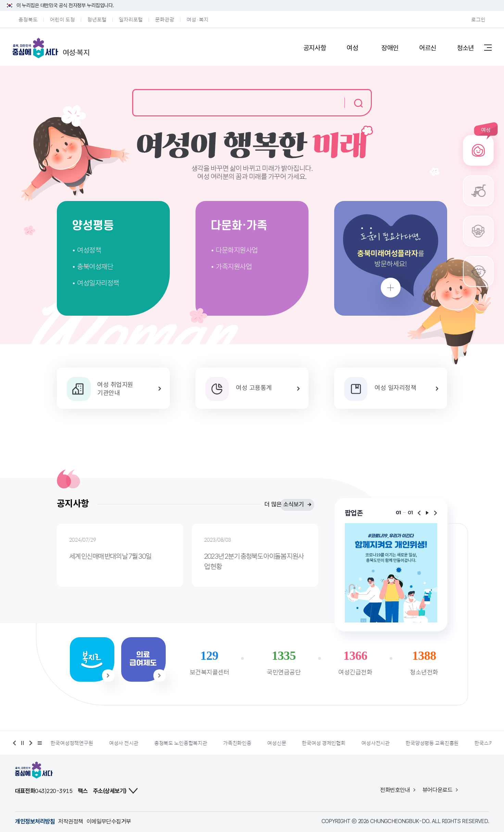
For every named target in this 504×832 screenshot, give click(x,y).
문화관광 (165, 19)
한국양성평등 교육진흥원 (471, 743)
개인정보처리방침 (35, 821)
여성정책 (89, 250)
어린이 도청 (62, 19)
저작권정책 (71, 821)
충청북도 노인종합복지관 (220, 743)
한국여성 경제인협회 (363, 743)
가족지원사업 (234, 266)
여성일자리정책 (98, 283)
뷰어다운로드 (438, 790)
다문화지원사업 (237, 250)
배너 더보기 (39, 743)
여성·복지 (198, 19)
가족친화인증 (276, 743)
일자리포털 (131, 19)
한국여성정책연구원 (111, 743)
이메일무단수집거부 (109, 821)
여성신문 (316, 743)
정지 (23, 743)
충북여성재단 (95, 266)
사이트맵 (488, 47)
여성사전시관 (415, 743)
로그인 (478, 19)
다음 (30, 743)
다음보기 (436, 513)
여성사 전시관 (163, 743)
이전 (15, 743)
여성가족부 (62, 743)
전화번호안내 (395, 790)
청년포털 (97, 19)
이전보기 (419, 513)
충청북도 (28, 19)
